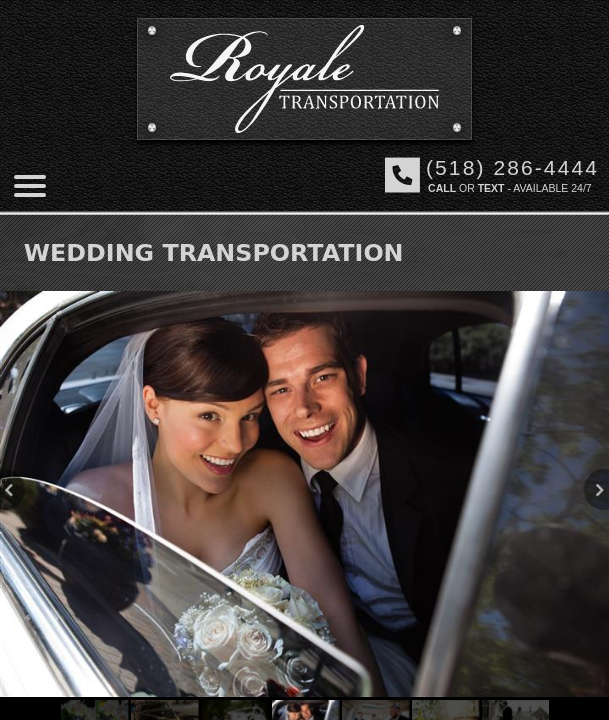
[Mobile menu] (30, 186)
